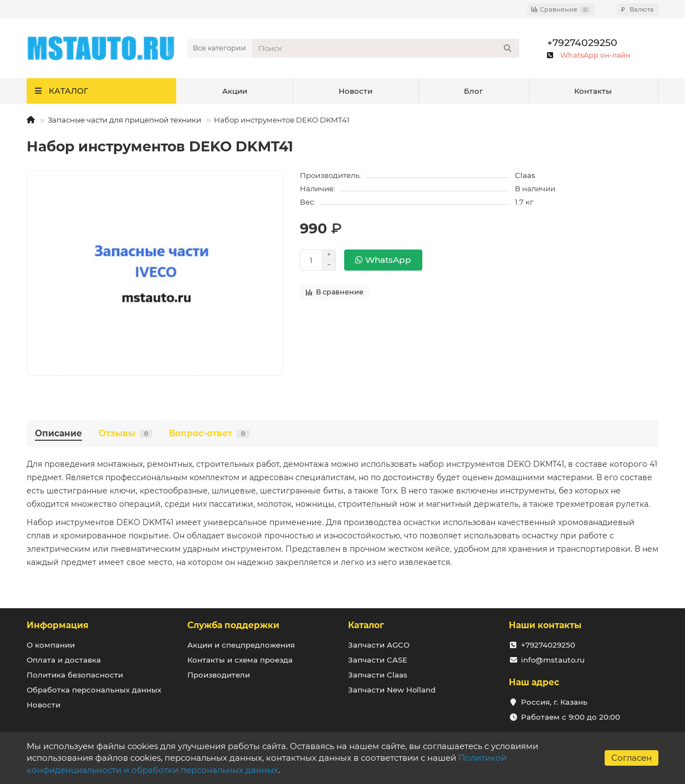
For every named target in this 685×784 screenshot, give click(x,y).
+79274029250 (582, 42)
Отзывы (126, 433)
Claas (525, 175)
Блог (473, 91)
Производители (219, 675)
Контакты (593, 91)
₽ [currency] (638, 9)
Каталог (366, 625)
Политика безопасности (75, 675)
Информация (58, 625)
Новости (356, 91)
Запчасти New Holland (392, 690)
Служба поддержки (233, 625)
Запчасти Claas (378, 675)
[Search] (385, 48)
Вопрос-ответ (209, 433)
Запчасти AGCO (379, 645)
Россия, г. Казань (554, 702)
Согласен (632, 758)
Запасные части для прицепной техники (124, 120)
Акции (235, 91)
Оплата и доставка (64, 660)
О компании (51, 645)
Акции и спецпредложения (241, 645)
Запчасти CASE (378, 660)
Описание (58, 433)
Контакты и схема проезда (240, 660)
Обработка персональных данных (94, 690)
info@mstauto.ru (553, 660)
